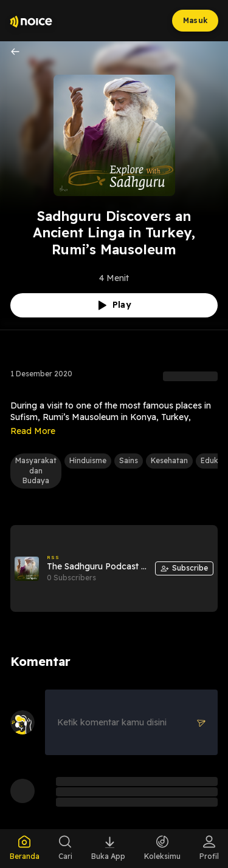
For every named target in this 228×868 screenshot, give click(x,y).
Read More (33, 431)
